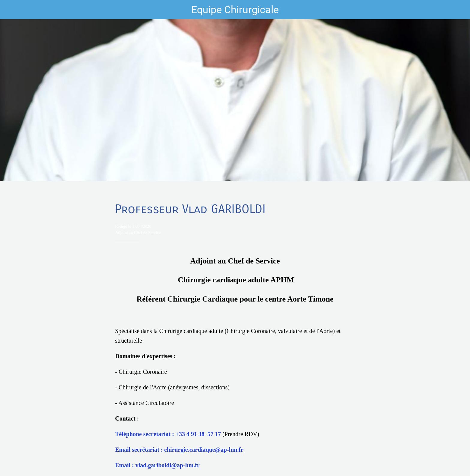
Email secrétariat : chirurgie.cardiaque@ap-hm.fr (179, 450)
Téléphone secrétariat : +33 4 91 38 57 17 (168, 434)
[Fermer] (12, 10)
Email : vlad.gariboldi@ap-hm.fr (157, 465)
